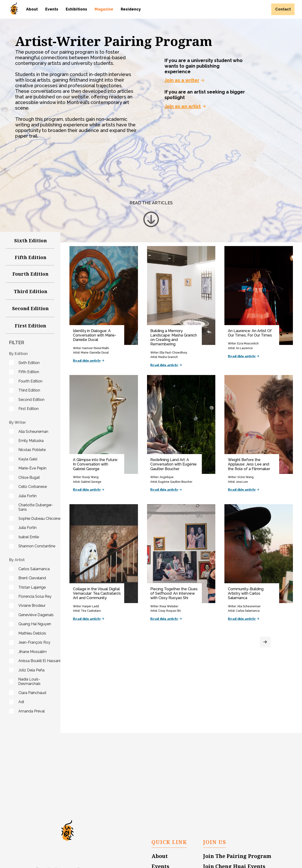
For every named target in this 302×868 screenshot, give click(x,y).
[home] (14, 9)
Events (52, 9)
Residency (131, 9)
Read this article (87, 361)
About (32, 9)
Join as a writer (182, 80)
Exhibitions (76, 9)
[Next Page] (265, 642)
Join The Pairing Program (237, 856)
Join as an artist (183, 106)
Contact (283, 9)
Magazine (104, 9)
